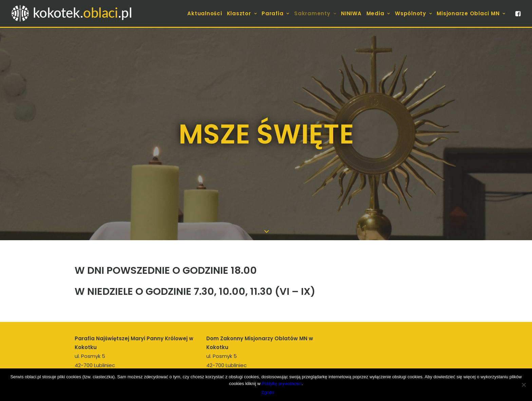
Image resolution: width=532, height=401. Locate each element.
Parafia (275, 13)
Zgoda (268, 392)
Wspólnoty (413, 13)
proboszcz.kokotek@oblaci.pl (130, 362)
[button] (517, 13)
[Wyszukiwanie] (398, 360)
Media (378, 13)
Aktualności (205, 13)
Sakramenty (315, 13)
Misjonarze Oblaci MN (471, 13)
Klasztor (242, 13)
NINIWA (351, 13)
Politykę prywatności (282, 384)
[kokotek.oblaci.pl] (73, 13)
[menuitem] (205, 13)
